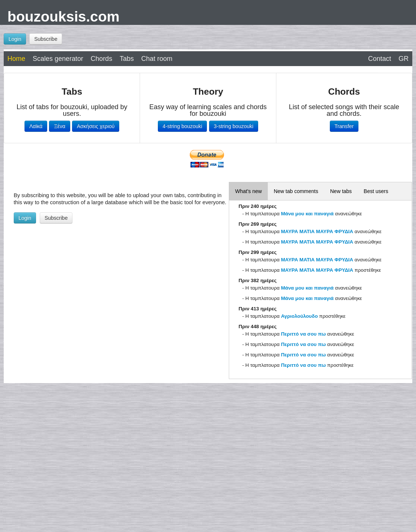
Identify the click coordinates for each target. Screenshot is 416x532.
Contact (380, 59)
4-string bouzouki (183, 126)
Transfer (344, 126)
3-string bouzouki (234, 126)
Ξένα (59, 126)
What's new (248, 191)
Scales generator (58, 59)
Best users (376, 191)
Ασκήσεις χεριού (96, 126)
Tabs (127, 59)
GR (404, 59)
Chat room (157, 59)
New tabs (341, 191)
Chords (101, 59)
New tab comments (296, 191)
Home (16, 59)
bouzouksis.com (64, 17)
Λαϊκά (36, 126)
